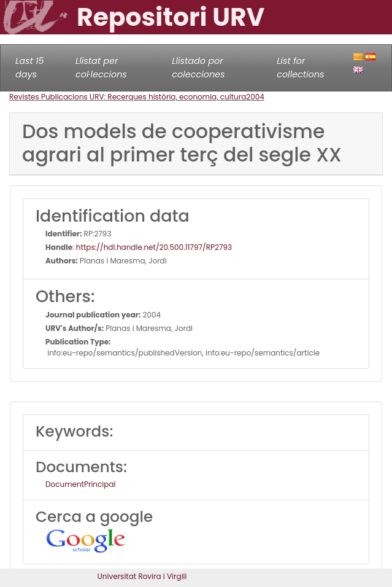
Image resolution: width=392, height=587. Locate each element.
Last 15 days (30, 68)
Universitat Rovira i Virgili (142, 576)
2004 (255, 97)
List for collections (300, 68)
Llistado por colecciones (198, 68)
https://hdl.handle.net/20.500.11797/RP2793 (154, 247)
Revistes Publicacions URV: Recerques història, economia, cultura (128, 97)
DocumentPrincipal (80, 484)
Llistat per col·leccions (101, 68)
